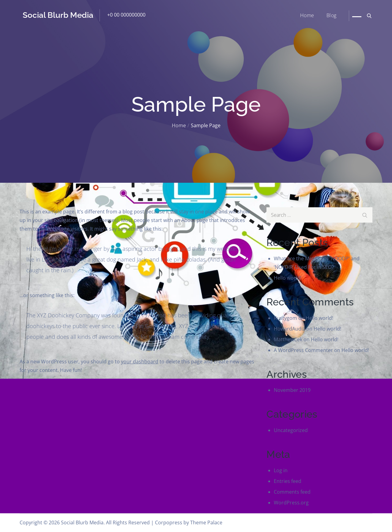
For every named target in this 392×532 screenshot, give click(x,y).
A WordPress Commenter (303, 350)
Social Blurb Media (58, 15)
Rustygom (285, 318)
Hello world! (288, 278)
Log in (281, 470)
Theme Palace (206, 522)
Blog (332, 15)
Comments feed (292, 492)
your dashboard (140, 362)
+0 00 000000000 (126, 15)
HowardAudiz (289, 329)
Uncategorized (291, 430)
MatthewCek (288, 339)
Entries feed (288, 481)
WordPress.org (291, 503)
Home (307, 15)
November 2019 (292, 390)
